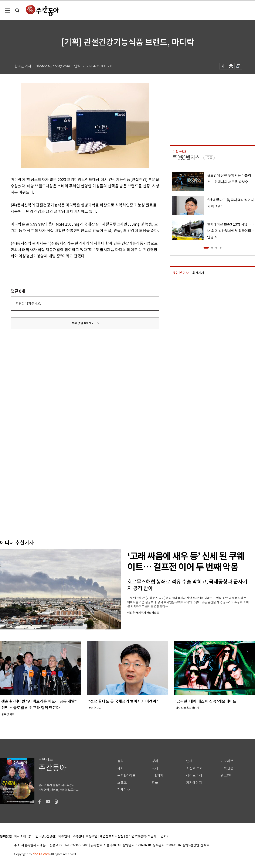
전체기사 (124, 790)
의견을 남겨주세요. (28, 303)
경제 (155, 761)
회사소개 (20, 836)
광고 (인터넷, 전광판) (42, 836)
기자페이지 (194, 783)
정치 (120, 761)
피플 (155, 783)
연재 (189, 761)
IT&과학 (158, 775)
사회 (120, 768)
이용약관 (92, 836)
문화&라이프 (126, 775)
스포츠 (122, 783)
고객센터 (78, 836)
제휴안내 (64, 836)
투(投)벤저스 (186, 158)
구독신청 (227, 768)
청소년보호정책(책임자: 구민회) (147, 836)
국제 (155, 768)
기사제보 (227, 761)
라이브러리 (194, 775)
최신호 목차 (195, 768)
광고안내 (227, 775)
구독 (210, 158)
